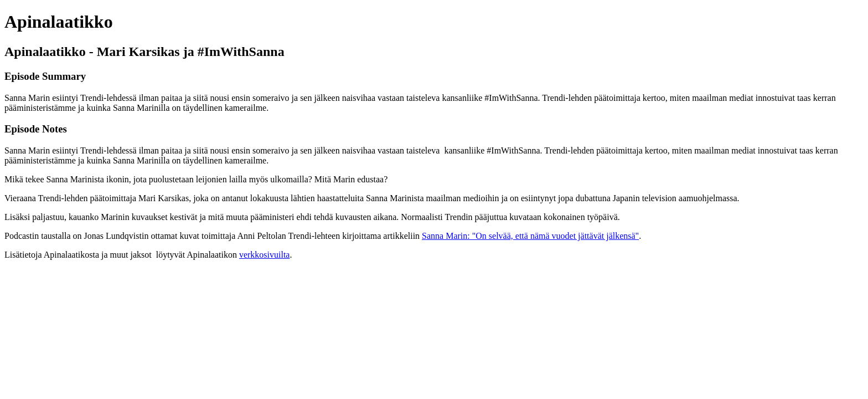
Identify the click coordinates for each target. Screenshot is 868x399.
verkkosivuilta (265, 255)
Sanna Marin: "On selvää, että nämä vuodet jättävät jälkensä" (530, 236)
